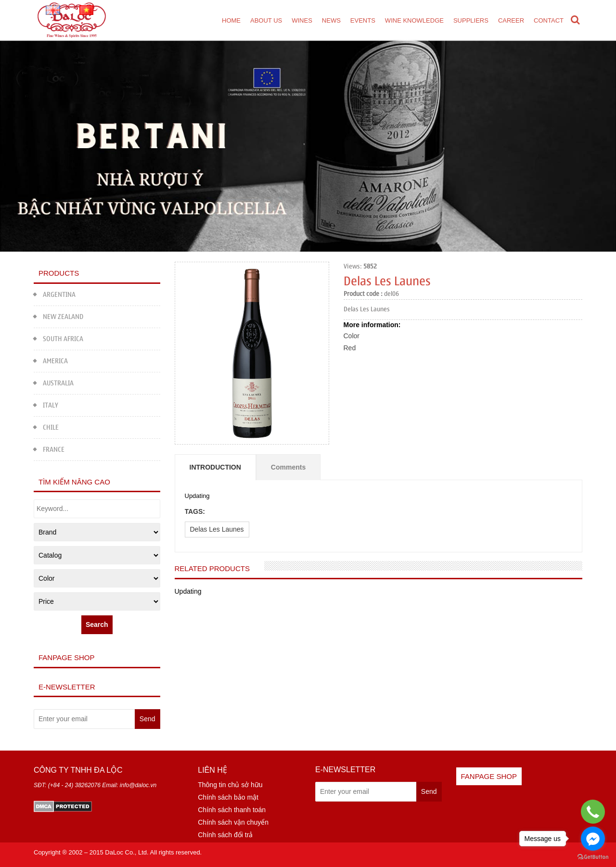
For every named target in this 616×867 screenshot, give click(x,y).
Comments (288, 467)
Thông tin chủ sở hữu (230, 785)
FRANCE (49, 448)
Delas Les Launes (217, 529)
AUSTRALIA (54, 382)
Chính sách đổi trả (225, 835)
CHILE (46, 426)
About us (266, 20)
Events (363, 20)
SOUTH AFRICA (58, 338)
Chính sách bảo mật (228, 797)
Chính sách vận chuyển (233, 822)
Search (97, 625)
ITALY (46, 404)
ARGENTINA (55, 293)
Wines (302, 20)
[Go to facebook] (593, 839)
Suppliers (471, 20)
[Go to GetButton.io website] (593, 857)
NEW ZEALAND (58, 315)
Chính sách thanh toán (232, 810)
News (331, 20)
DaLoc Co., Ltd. (127, 852)
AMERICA (51, 360)
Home (231, 20)
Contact (549, 20)
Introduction (215, 467)
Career (511, 20)
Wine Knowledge (414, 20)
